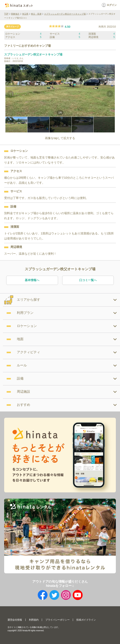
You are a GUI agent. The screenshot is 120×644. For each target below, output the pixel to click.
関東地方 (15, 14)
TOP (6, 14)
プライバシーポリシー (57, 620)
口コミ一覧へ (88, 280)
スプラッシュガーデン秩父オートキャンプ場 (65, 14)
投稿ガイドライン (86, 620)
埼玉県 (25, 14)
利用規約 (34, 620)
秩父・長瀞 (36, 14)
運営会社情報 (15, 620)
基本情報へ (32, 280)
